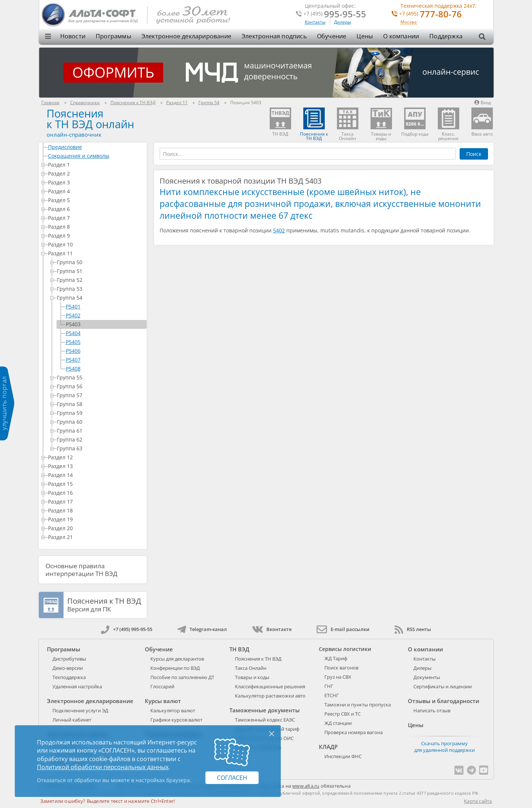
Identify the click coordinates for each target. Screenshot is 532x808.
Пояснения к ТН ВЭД (258, 659)
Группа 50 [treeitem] (100, 262)
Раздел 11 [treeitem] (96, 253)
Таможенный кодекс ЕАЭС (265, 720)
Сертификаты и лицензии (443, 686)
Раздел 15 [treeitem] (96, 484)
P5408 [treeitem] (73, 369)
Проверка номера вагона (354, 732)
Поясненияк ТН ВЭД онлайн (90, 119)
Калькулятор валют (173, 710)
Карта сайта (478, 801)
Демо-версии (68, 668)
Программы (113, 36)
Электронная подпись (274, 36)
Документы (427, 677)
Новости (73, 36)
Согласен (232, 778)
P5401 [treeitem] (73, 306)
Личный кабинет (72, 720)
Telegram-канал (202, 629)
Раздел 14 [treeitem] (96, 475)
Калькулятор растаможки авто (270, 696)
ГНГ (329, 686)
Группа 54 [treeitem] (100, 298)
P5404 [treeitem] (73, 333)
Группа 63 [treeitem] (100, 448)
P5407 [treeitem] (73, 360)
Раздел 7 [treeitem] (96, 218)
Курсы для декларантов (177, 659)
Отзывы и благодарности (444, 701)
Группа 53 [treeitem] (100, 289)
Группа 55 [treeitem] (100, 377)
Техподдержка (69, 677)
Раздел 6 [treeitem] (96, 209)
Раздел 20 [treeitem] (96, 528)
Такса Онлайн (251, 668)
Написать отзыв (432, 710)
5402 (279, 230)
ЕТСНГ (332, 695)
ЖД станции (338, 723)
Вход (483, 103)
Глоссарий (162, 686)
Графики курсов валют (176, 720)
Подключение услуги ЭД (80, 710)
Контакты (315, 22)
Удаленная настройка (77, 686)
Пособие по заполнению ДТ (182, 677)
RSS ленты (413, 629)
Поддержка (446, 36)
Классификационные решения (270, 686)
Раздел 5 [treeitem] (96, 200)
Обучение (332, 36)
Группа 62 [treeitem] (100, 439)
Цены (365, 36)
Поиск (474, 154)
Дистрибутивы (69, 659)
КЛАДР (328, 747)
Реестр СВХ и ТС (342, 714)
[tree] (93, 342)
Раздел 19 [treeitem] (96, 519)
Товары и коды (252, 677)
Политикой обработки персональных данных (103, 767)
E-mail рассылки (343, 629)
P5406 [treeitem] (73, 351)
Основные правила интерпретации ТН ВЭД (81, 570)
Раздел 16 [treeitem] (96, 493)
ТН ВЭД (239, 649)
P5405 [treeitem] (73, 342)
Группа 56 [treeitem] (100, 386)
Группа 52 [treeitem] (100, 280)
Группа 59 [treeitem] (100, 413)
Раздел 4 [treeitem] (96, 191)
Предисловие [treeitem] (96, 147)
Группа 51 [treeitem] (100, 271)
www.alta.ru (306, 786)
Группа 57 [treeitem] (100, 395)
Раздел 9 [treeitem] (96, 236)
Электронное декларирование (186, 36)
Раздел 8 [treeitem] (96, 227)
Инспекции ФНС (343, 756)
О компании (401, 36)
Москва (409, 22)
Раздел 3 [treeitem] (96, 182)
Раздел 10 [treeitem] (96, 244)
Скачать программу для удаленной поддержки (444, 747)
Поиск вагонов (341, 668)
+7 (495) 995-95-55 (127, 629)
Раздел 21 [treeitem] (96, 537)
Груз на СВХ (338, 677)
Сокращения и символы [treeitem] (96, 156)
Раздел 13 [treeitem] (96, 466)
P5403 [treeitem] (73, 324)
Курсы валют (163, 701)
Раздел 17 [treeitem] (96, 502)
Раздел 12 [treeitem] (96, 457)
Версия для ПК (104, 605)
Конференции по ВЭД (175, 668)
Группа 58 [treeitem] (100, 404)
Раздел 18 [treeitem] (96, 510)
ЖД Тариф (336, 658)
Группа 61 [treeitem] (100, 431)
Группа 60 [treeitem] (100, 422)
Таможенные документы (265, 710)
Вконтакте (272, 629)
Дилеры (342, 22)
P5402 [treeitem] (73, 315)
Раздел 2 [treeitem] (96, 173)
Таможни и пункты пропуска (358, 705)
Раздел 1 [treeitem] (96, 165)
